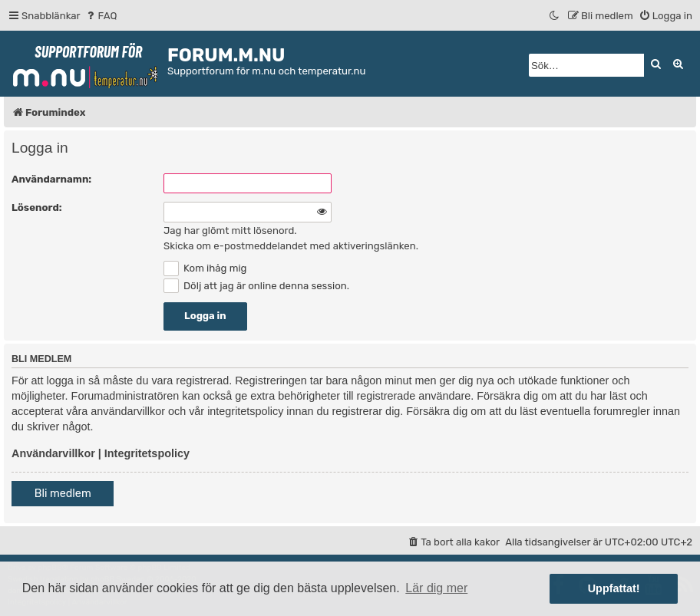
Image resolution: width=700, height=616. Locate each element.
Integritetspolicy (147, 453)
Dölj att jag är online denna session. (256, 286)
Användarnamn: (51, 179)
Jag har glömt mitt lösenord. (230, 231)
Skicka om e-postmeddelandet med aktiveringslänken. (291, 246)
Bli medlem (63, 494)
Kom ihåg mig (205, 268)
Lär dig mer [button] (436, 588)
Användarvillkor (53, 453)
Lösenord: (37, 208)
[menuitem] (101, 16)
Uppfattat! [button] (614, 588)
